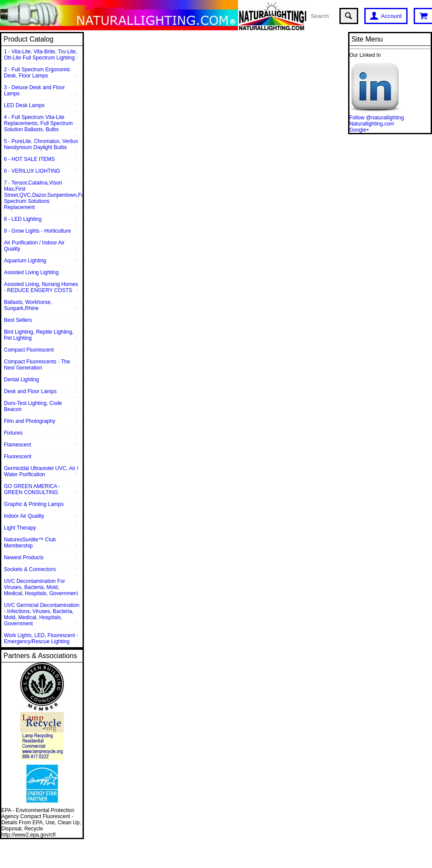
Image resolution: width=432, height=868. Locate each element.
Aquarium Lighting (25, 261)
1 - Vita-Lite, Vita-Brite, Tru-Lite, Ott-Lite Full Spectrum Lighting (41, 55)
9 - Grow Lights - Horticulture (37, 231)
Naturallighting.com (372, 124)
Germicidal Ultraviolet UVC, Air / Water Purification (41, 471)
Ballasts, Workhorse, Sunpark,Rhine (28, 305)
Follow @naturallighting (377, 118)
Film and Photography (29, 421)
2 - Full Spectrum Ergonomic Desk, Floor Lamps (37, 73)
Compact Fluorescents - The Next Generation (37, 365)
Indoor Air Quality (24, 516)
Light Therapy (20, 528)
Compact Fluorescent (29, 350)
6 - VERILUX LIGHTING (32, 171)
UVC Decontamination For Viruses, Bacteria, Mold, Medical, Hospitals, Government (41, 587)
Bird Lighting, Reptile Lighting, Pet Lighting (39, 335)
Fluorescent (18, 457)
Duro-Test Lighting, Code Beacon (33, 406)
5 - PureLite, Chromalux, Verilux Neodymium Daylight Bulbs (41, 144)
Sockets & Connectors (30, 569)
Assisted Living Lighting (31, 272)
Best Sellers (18, 320)
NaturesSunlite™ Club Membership (30, 543)
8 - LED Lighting (23, 219)
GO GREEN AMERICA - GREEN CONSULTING (32, 489)
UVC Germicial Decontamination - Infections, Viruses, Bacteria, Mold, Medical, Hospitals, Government (42, 614)
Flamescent (17, 445)
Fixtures (13, 433)
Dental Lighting (21, 380)
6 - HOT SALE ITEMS (29, 159)
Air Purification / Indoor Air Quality (34, 246)
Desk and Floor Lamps (30, 391)
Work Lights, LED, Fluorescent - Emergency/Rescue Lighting (41, 638)
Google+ (359, 130)
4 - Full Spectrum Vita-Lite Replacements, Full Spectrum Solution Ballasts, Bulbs (38, 123)
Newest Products (24, 558)
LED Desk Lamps (24, 105)
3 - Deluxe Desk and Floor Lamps (34, 91)
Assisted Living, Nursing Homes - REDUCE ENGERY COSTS (41, 287)
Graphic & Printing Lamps (34, 504)
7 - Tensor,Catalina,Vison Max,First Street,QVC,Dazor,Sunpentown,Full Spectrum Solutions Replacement (43, 195)
